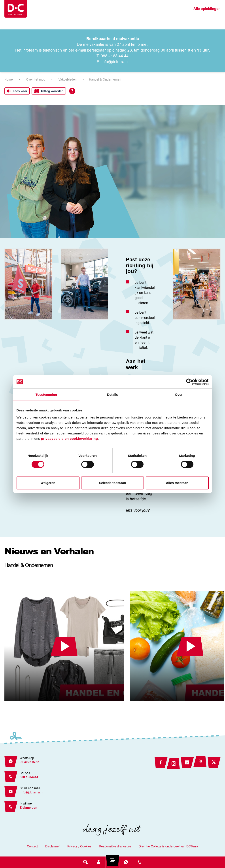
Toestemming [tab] (46, 394)
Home (9, 80)
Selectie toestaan (112, 483)
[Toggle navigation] (112, 862)
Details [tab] (113, 394)
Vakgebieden (68, 80)
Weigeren (48, 483)
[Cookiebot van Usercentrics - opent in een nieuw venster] (189, 382)
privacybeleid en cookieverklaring (69, 439)
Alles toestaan (177, 483)
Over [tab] (179, 394)
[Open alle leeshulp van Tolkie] (72, 91)
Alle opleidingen (207, 9)
